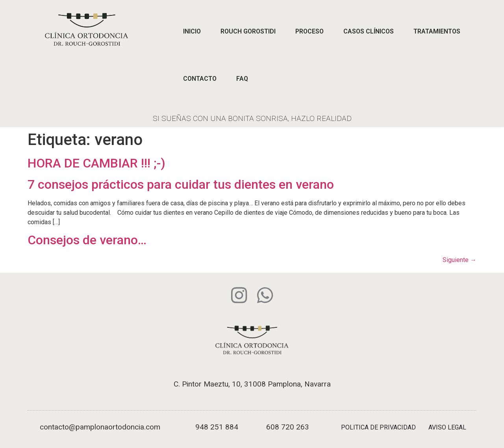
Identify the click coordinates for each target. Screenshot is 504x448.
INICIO (192, 31)
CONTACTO (200, 79)
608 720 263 (288, 427)
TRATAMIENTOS (437, 31)
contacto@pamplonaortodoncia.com (100, 427)
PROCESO (309, 31)
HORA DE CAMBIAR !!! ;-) (96, 163)
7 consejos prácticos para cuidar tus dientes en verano (181, 184)
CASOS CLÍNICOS (369, 31)
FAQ (242, 79)
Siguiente (460, 260)
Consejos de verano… (87, 240)
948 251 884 (217, 427)
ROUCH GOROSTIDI (248, 31)
